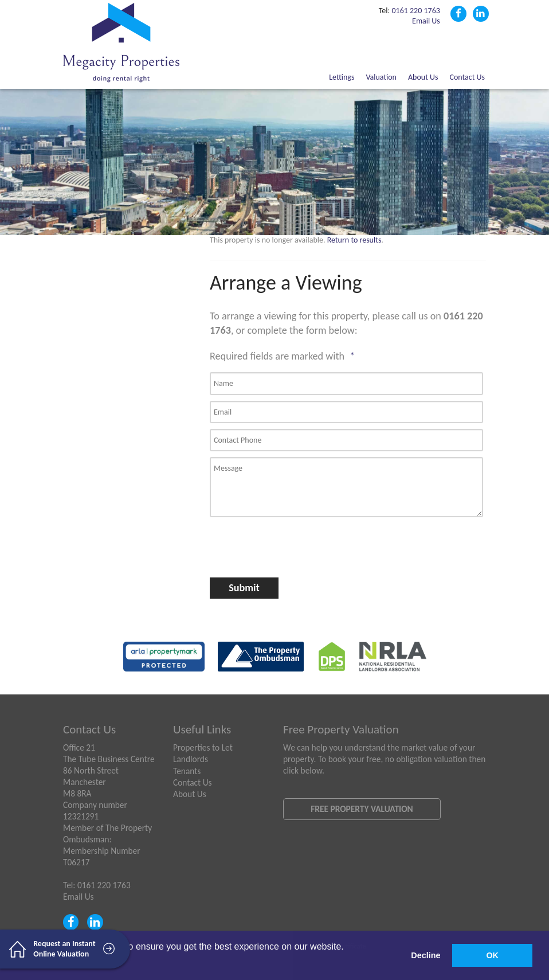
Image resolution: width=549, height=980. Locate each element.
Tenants (187, 771)
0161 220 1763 (415, 11)
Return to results (354, 240)
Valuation (381, 77)
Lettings (342, 77)
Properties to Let (203, 747)
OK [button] (492, 955)
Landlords (191, 759)
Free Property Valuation (362, 809)
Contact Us (467, 77)
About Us (423, 77)
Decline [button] (426, 955)
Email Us (426, 21)
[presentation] (271, 543)
